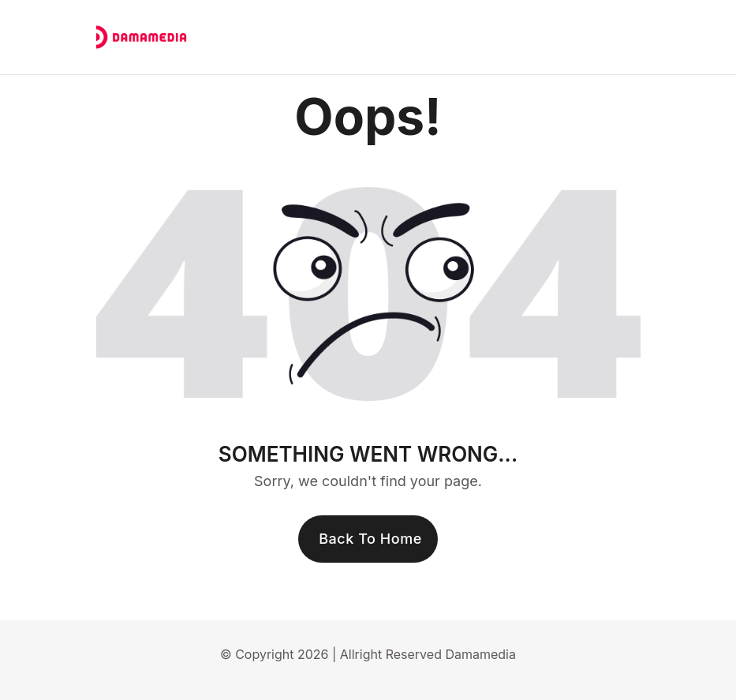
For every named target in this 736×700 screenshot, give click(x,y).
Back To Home (370, 539)
